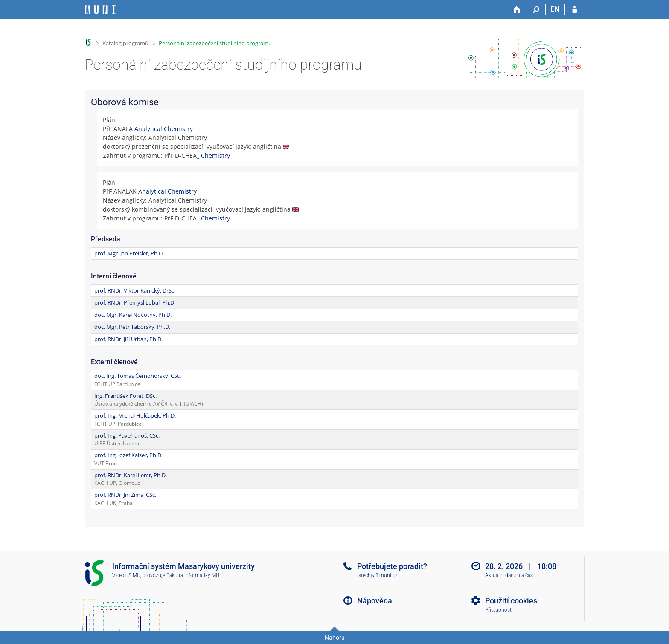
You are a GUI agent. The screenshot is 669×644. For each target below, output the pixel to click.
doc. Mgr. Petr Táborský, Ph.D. (132, 327)
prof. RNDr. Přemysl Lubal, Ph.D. (135, 302)
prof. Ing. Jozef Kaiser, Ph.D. (128, 455)
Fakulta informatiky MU (193, 575)
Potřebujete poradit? (392, 566)
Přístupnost (498, 610)
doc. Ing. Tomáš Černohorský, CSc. (138, 376)
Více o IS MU (126, 575)
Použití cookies (511, 601)
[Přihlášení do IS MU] (574, 10)
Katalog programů (125, 43)
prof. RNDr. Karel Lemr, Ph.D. (131, 475)
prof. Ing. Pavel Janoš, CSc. (127, 435)
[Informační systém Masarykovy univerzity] (100, 10)
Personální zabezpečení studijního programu (215, 43)
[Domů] (517, 10)
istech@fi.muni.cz (377, 575)
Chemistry (215, 155)
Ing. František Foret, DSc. (125, 396)
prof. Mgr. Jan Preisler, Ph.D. (129, 253)
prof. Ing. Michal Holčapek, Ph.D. (135, 415)
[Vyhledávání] (536, 10)
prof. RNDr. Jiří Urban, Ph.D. (128, 339)
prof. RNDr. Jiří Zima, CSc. (125, 495)
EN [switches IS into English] (555, 9)
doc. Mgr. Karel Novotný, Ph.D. (133, 315)
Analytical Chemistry (164, 129)
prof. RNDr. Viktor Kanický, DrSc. (135, 290)
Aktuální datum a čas (509, 575)
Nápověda (375, 601)
